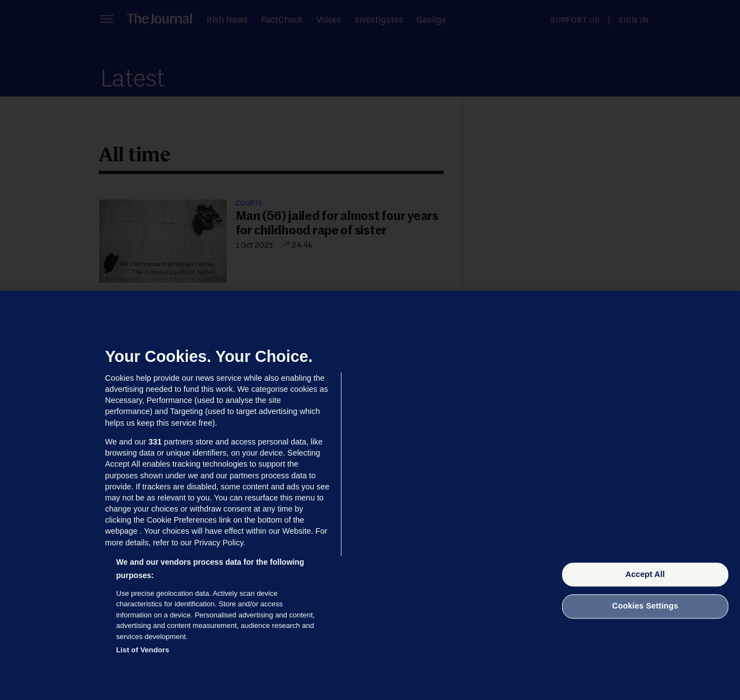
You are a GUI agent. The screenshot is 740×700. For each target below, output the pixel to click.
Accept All (645, 574)
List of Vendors (143, 650)
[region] (370, 495)
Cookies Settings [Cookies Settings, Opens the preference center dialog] (645, 606)
